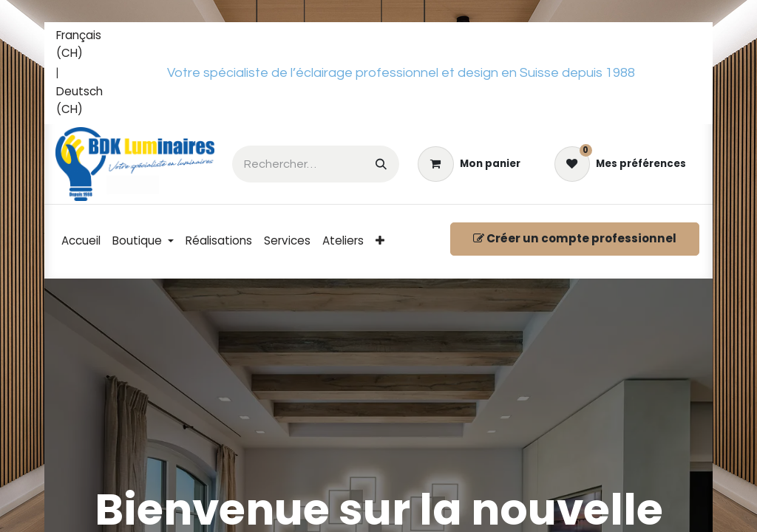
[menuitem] (85, 45)
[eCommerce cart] (469, 164)
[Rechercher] (381, 164)
